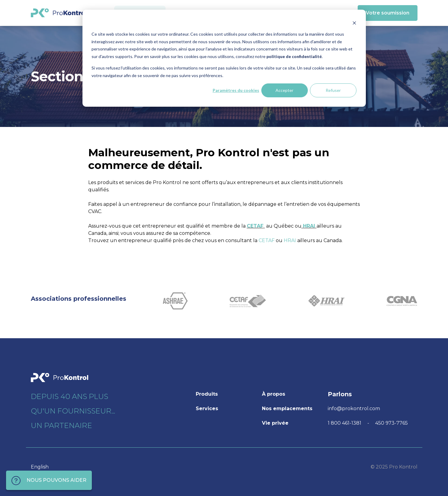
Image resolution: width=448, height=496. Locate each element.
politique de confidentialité (294, 56)
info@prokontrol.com (354, 408)
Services (207, 408)
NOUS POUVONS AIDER (49, 481)
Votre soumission (388, 13)
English (40, 467)
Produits (207, 394)
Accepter (284, 90)
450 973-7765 (392, 423)
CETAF (255, 226)
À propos (274, 394)
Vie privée (275, 423)
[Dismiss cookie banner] (354, 23)
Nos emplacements (287, 408)
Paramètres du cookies (236, 90)
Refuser (333, 90)
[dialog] (224, 58)
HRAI (308, 226)
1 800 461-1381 (345, 423)
